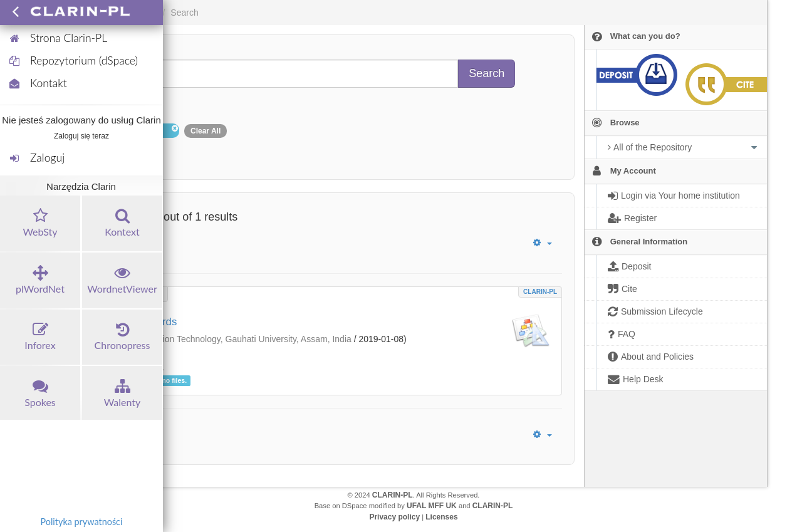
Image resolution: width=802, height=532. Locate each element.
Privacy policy (394, 517)
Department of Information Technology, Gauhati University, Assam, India (212, 339)
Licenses (441, 517)
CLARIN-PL (540, 292)
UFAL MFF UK (432, 506)
